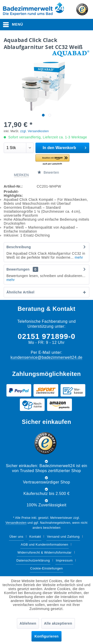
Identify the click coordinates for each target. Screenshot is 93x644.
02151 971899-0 (46, 336)
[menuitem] (13, 25)
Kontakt (35, 537)
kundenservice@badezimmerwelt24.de (47, 357)
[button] (52, 160)
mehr (78, 257)
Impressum (64, 560)
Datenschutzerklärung (33, 560)
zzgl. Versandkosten (34, 131)
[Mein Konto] (73, 25)
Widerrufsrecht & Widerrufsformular (44, 552)
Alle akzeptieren (58, 623)
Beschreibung (19, 247)
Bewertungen (18, 269)
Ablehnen (28, 623)
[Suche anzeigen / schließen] (48, 25)
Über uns (16, 537)
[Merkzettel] (61, 25)
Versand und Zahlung (63, 537)
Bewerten (48, 172)
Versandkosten (16, 523)
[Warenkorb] (85, 25)
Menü (13, 23)
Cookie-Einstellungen (46, 568)
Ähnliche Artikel (20, 292)
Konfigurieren (46, 636)
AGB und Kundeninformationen (45, 544)
